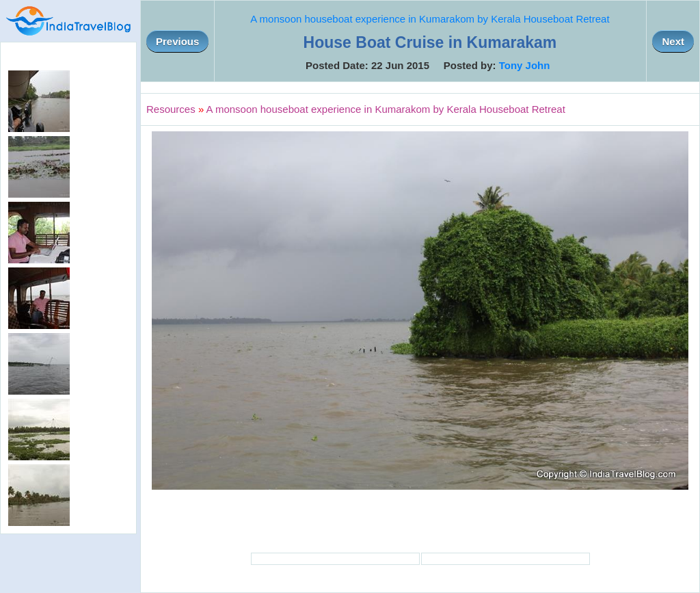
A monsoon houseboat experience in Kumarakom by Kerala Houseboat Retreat (430, 19)
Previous (177, 41)
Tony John (525, 65)
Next (673, 41)
